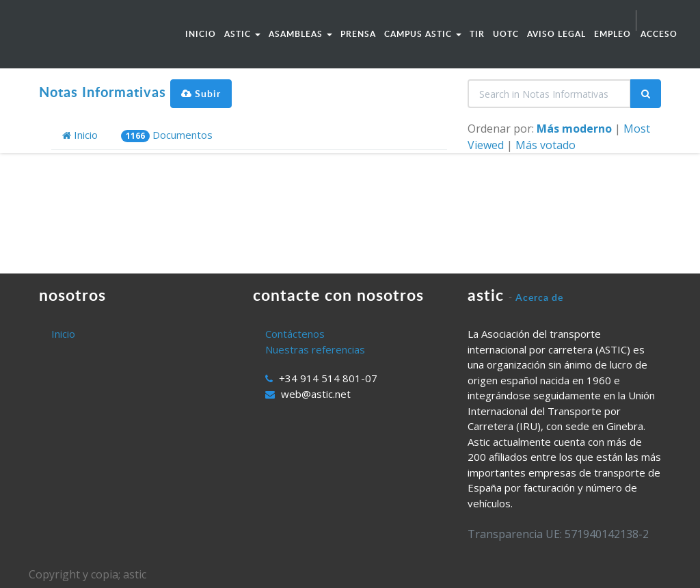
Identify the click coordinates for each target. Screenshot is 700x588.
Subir (201, 93)
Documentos (167, 135)
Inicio (80, 135)
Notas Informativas (103, 92)
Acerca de (539, 297)
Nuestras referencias (315, 349)
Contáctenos (295, 334)
